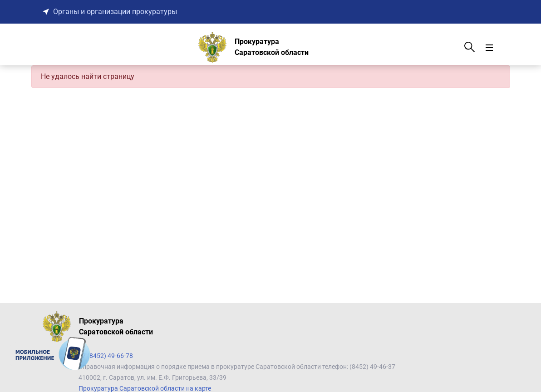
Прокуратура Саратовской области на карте (145, 388)
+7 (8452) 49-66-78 (106, 356)
